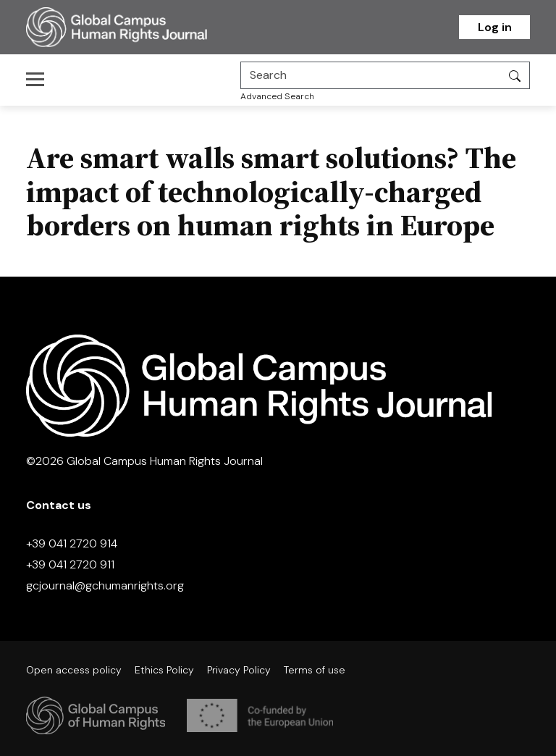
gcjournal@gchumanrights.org (105, 585)
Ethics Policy (164, 670)
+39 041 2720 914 (72, 543)
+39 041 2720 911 (70, 564)
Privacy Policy (239, 670)
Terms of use (315, 670)
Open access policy (74, 670)
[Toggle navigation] (39, 79)
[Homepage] (135, 27)
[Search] (371, 75)
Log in (495, 27)
